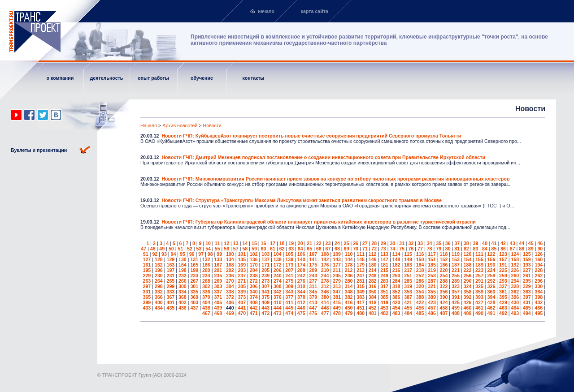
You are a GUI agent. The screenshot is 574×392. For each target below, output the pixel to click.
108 (325, 254)
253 (432, 276)
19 (291, 243)
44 (522, 243)
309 (289, 286)
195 (147, 270)
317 (384, 286)
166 (206, 265)
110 (349, 254)
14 (245, 243)
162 (159, 265)
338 (230, 292)
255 (456, 276)
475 (301, 313)
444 (278, 308)
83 (475, 249)
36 (448, 243)
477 (325, 313)
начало (266, 11)
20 (300, 243)
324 (468, 286)
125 (527, 254)
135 (242, 259)
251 (408, 276)
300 (183, 286)
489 (468, 313)
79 (439, 249)
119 (456, 254)
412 (301, 302)
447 (313, 308)
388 (420, 297)
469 (230, 313)
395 (503, 297)
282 (373, 281)
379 (313, 297)
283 (384, 281)
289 (456, 281)
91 (146, 254)
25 (347, 243)
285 (408, 281)
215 (384, 270)
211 (337, 270)
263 (147, 281)
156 (491, 259)
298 (159, 286)
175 (313, 265)
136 (254, 259)
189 (479, 265)
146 (373, 259)
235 (218, 276)
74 (392, 249)
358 (468, 292)
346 (325, 292)
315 (361, 286)
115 (408, 254)
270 (230, 281)
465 (527, 308)
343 (289, 292)
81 (457, 249)
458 (444, 308)
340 (254, 292)
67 (328, 249)
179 (361, 265)
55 (217, 249)
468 (218, 313)
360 (491, 292)
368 (183, 297)
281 (361, 281)
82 (466, 249)
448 (325, 308)
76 (411, 249)
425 (456, 302)
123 (503, 254)
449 (337, 308)
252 (420, 276)
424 (444, 302)
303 (218, 286)
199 (194, 270)
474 (289, 313)
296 (539, 281)
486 (432, 313)
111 (361, 254)
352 (396, 292)
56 (226, 249)
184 (420, 265)
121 (479, 254)
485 (420, 313)
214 (373, 270)
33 (420, 243)
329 (527, 286)
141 (313, 259)
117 (432, 254)
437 (194, 308)
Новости (212, 125)
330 (539, 286)
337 (218, 292)
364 (539, 292)
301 (194, 286)
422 (420, 302)
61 (273, 249)
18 (282, 243)
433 (147, 308)
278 (325, 281)
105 (289, 254)
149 (408, 259)
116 (420, 254)
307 (265, 286)
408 (254, 302)
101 (242, 254)
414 (325, 302)
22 (319, 243)
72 (374, 249)
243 (313, 276)
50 (171, 249)
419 (384, 302)
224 (491, 270)
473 (278, 313)
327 (503, 286)
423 (432, 302)
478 (337, 313)
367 (170, 297)
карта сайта (315, 11)
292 (491, 281)
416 (349, 302)
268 (206, 281)
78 (430, 249)
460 (468, 308)
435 (170, 308)
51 (180, 249)
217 (408, 270)
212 (349, 270)
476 (313, 313)
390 (444, 297)
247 (361, 276)
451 (361, 308)
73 (383, 249)
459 (456, 308)
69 (347, 249)
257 (479, 276)
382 (349, 297)
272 (254, 281)
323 (456, 286)
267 (194, 281)
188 (468, 265)
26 (356, 243)
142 (325, 259)
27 (365, 243)
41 (494, 243)
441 (242, 308)
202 (230, 270)
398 (539, 297)
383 (361, 297)
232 (183, 276)
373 (242, 297)
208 (301, 270)
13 (236, 243)
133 (218, 259)
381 (337, 297)
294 (515, 281)
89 (531, 249)
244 (325, 276)
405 (218, 302)
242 (301, 276)
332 (159, 292)
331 (147, 292)
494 (527, 313)
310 (301, 286)
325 (479, 286)
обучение (202, 78)
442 (254, 308)
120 (468, 254)
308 (278, 286)
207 (289, 270)
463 (503, 308)
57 (236, 249)
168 (230, 265)
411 (289, 302)
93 (164, 254)
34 (430, 243)
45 (531, 243)
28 (374, 243)
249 (384, 276)
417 (361, 302)
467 (206, 313)
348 (349, 292)
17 (273, 243)
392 (468, 297)
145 (361, 259)
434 (159, 308)
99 (219, 254)
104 (278, 254)
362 (515, 292)
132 (206, 259)
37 (457, 243)
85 (494, 249)
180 (373, 265)
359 (479, 292)
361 (503, 292)
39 (475, 243)
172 (278, 265)
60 (264, 249)
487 (444, 313)
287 (432, 281)
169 (242, 265)
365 (147, 297)
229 (147, 276)
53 (199, 249)
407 (242, 302)
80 (448, 249)
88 (522, 249)
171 (265, 265)
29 (383, 243)
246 (349, 276)
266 (183, 281)
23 (328, 243)
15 (254, 243)
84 (485, 249)
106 (301, 254)
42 (503, 243)
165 (194, 265)
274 (278, 281)
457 (432, 308)
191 (503, 265)
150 (420, 259)
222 (468, 270)
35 (439, 243)
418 (373, 302)
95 (183, 254)
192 (515, 265)
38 (466, 243)
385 (384, 297)
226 (515, 270)
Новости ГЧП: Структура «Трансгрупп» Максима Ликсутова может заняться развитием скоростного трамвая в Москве (301, 200)
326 (491, 286)
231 (170, 276)
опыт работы (153, 78)
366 (159, 297)
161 (147, 265)
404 (206, 302)
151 (432, 259)
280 (349, 281)
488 (456, 313)
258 (491, 276)
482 (384, 313)
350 (373, 292)
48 (153, 249)
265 (170, 281)
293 (503, 281)
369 (194, 297)
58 (245, 249)
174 (301, 265)
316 (373, 286)
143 (337, 259)
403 (194, 302)
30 (392, 243)
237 (242, 276)
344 (301, 292)
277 (313, 281)
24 (337, 243)
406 (230, 302)
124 (515, 254)
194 (539, 265)
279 (337, 281)
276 (301, 281)
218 (420, 270)
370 (206, 297)
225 (503, 270)
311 (313, 286)
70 (356, 249)
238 (254, 276)
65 (309, 249)
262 (539, 276)
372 (230, 297)
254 (444, 276)
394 (491, 297)
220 (444, 270)
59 (254, 249)
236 (230, 276)
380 (325, 297)
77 (420, 249)
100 (230, 254)
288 (444, 281)
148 (396, 259)
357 (456, 292)
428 (491, 302)
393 (479, 297)
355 (432, 292)
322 (444, 286)
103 (265, 254)
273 (265, 281)
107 (313, 254)
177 (337, 265)
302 (206, 286)
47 (143, 249)
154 (468, 259)
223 (479, 270)
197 (170, 270)
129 (170, 259)
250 (396, 276)
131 (194, 259)
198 (183, 270)
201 (218, 270)
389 (432, 297)
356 (444, 292)
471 (254, 313)
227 (527, 270)
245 (337, 276)
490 (479, 313)
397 (527, 297)
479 (349, 313)
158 (515, 259)
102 (254, 254)
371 (218, 297)
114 (396, 254)
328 (515, 286)
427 (479, 302)
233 (194, 276)
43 (513, 243)
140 (301, 259)
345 (313, 292)
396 (515, 297)
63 (291, 249)
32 (411, 243)
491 (491, 313)
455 (408, 308)
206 (278, 270)
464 (515, 308)
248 (373, 276)
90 (540, 249)
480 (361, 313)
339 (242, 292)
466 (539, 308)
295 (527, 281)
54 (208, 249)
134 (230, 259)
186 (444, 265)
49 (162, 249)
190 (491, 265)
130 (183, 259)
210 (325, 270)
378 (301, 297)
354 (420, 292)
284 (396, 281)
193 (527, 265)
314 (349, 286)
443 (265, 308)
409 (265, 302)
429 (503, 302)
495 (539, 313)
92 (155, 254)
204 (254, 270)
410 (278, 302)
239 (265, 276)
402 (183, 302)
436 (183, 308)
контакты (254, 78)
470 (242, 313)
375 (265, 297)
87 (513, 249)
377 (289, 297)
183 (408, 265)
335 (194, 292)
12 (226, 243)
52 (190, 249)
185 (432, 265)
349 (361, 292)
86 (503, 249)
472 (265, 313)
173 (289, 265)
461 (479, 308)
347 (337, 292)
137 (265, 259)
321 (432, 286)
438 (206, 308)
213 (361, 270)
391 (456, 297)
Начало (149, 125)
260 (515, 276)
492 (503, 313)
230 (159, 276)
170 (254, 265)
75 (402, 249)
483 (396, 313)
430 (515, 302)
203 (242, 270)
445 (289, 308)
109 (337, 254)
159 (527, 259)
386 (396, 297)
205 (265, 270)
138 (278, 259)
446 (301, 308)
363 (527, 292)
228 (539, 270)
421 (408, 302)
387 (408, 297)
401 (170, 302)
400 (159, 302)
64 (300, 249)
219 (432, 270)
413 (313, 302)
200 (206, 270)
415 (337, 302)
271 (242, 281)
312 (325, 286)
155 (479, 259)
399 (147, 302)
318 (396, 286)
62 (282, 249)
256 (468, 276)
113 (384, 254)
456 (420, 308)
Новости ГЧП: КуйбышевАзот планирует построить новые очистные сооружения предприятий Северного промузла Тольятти (311, 136)
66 (319, 249)
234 (206, 276)
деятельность (107, 78)
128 (159, 259)
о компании (60, 78)
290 (468, 281)
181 (384, 265)
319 (408, 286)
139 (289, 259)
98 (210, 254)
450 (349, 308)
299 (170, 286)
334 (183, 292)
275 (289, 281)
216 (396, 270)
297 (147, 286)
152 (444, 259)
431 (527, 302)
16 (264, 243)
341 (265, 292)
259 (503, 276)
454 (396, 308)
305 (242, 286)
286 (420, 281)
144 (349, 259)
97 (201, 254)
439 (218, 308)
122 (491, 254)
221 (456, 270)
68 (337, 249)
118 (444, 254)
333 (170, 292)
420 (396, 302)
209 (313, 270)
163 (170, 265)
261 (527, 276)
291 (479, 281)
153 (456, 259)
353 (408, 292)
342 (278, 292)
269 (218, 281)
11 (217, 243)
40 (485, 243)
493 (515, 313)
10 (208, 243)
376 (278, 297)
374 (254, 297)
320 (420, 286)
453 (384, 308)
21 (309, 243)
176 (325, 265)
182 (396, 265)
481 (373, 313)
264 (159, 281)
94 (174, 254)
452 (373, 308)
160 (539, 259)
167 (218, 265)
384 (373, 297)
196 (159, 270)
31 (402, 243)
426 (468, 302)
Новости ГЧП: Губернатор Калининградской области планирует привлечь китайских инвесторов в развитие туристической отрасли (319, 222)
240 (278, 276)
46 (540, 243)
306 (254, 286)
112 (373, 254)
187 (456, 265)
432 (539, 302)
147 (384, 259)
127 (147, 259)
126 (539, 254)
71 (365, 249)
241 (289, 276)
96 (192, 254)
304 (230, 286)
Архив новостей (180, 125)
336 (206, 292)
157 (503, 259)
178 (349, 265)
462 (491, 308)
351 (384, 292)
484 (408, 313)
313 (337, 286)
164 (183, 265)
